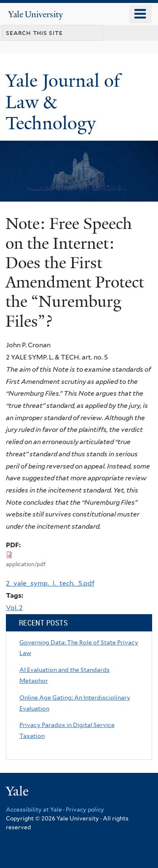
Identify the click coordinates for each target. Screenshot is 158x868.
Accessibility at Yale (34, 809)
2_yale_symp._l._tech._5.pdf (50, 583)
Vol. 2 (14, 608)
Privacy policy (85, 809)
